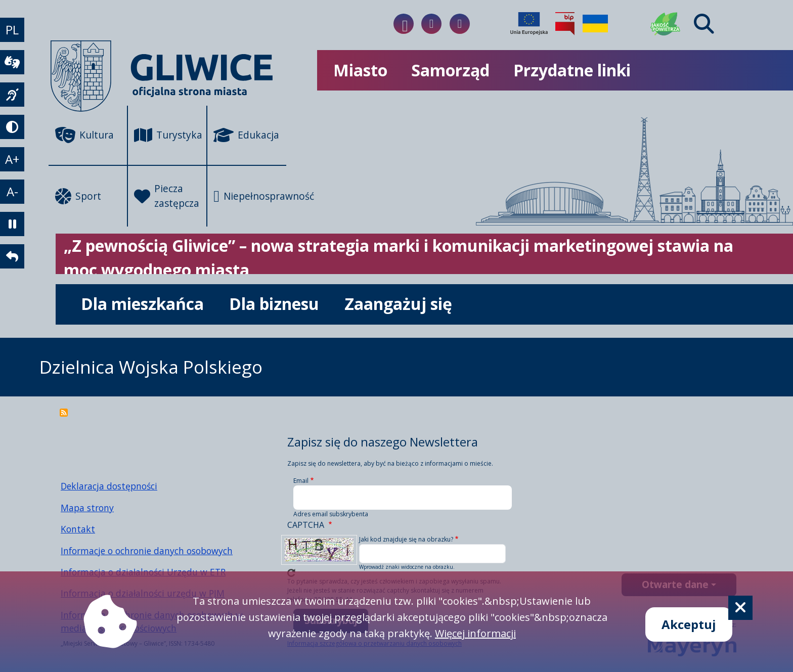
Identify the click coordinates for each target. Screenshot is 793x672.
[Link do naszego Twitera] (460, 24)
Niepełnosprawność (250, 196)
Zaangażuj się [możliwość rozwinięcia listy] (398, 304)
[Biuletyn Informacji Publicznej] (565, 24)
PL (12, 30)
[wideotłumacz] (12, 62)
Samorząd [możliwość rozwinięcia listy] (450, 70)
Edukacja (246, 135)
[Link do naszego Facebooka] (404, 24)
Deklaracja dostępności (109, 486)
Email (301, 481)
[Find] (704, 24)
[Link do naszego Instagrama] (431, 24)
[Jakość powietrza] (666, 24)
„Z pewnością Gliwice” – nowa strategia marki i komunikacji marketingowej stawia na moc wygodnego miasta (399, 258)
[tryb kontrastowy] (12, 127)
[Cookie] (740, 608)
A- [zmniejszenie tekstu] (12, 191)
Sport (78, 196)
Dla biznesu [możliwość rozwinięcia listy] (274, 304)
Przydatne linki (572, 70)
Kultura (84, 135)
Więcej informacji (475, 633)
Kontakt (78, 529)
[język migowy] (12, 95)
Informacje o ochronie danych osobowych (147, 551)
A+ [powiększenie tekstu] (12, 159)
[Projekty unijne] (529, 24)
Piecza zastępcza (167, 196)
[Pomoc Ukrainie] (595, 24)
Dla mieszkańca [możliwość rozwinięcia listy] (142, 304)
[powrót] (12, 256)
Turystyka (168, 135)
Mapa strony (87, 508)
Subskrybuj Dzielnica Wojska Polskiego (64, 413)
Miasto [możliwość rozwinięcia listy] (360, 70)
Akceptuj (689, 624)
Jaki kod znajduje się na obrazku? (406, 539)
